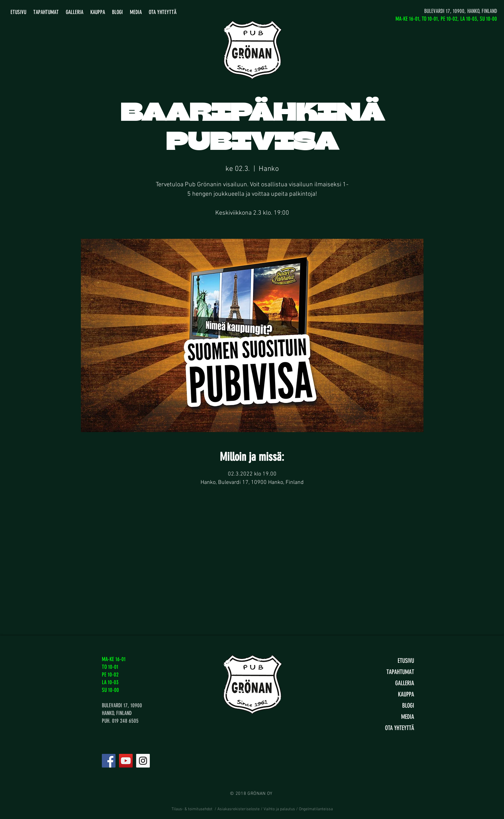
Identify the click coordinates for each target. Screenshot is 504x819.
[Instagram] (143, 761)
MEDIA (408, 717)
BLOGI (408, 706)
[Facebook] (109, 761)
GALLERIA (405, 683)
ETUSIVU (406, 661)
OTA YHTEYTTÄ (400, 728)
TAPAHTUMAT (400, 672)
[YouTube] (126, 761)
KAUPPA (406, 694)
